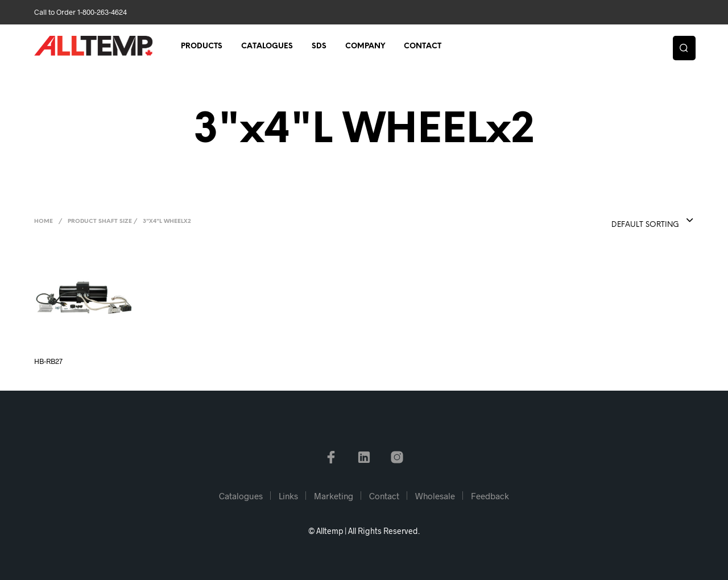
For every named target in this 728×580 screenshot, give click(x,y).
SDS (319, 46)
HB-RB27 (48, 361)
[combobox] (630, 221)
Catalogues (267, 46)
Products (202, 46)
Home (44, 221)
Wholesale (435, 496)
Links (288, 496)
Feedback (490, 496)
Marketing (334, 496)
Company (365, 46)
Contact (423, 46)
